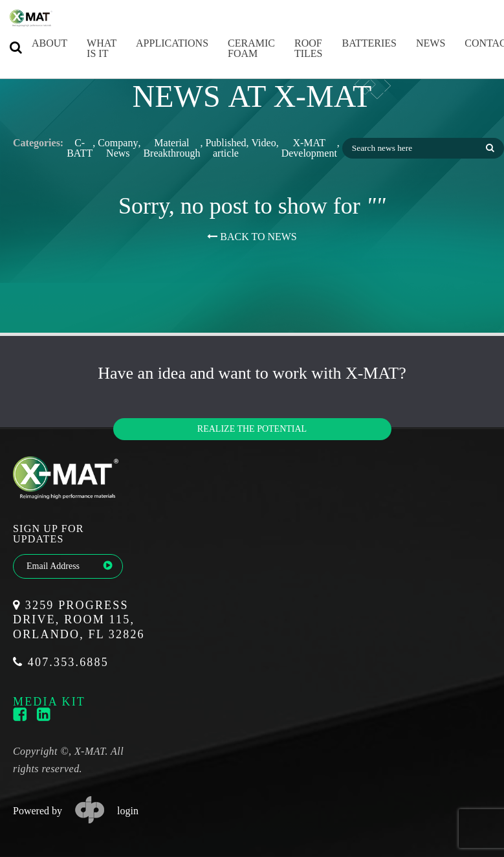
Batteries (357, 43)
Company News (118, 148)
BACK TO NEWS (252, 237)
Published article (225, 148)
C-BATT (80, 148)
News (418, 43)
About (37, 43)
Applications (160, 43)
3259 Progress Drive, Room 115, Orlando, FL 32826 (79, 620)
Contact (476, 43)
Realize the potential (252, 429)
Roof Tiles (296, 48)
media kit (49, 701)
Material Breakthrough (171, 148)
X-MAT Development (309, 148)
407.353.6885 (61, 662)
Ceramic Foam (239, 48)
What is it (89, 48)
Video (264, 143)
